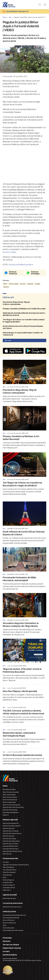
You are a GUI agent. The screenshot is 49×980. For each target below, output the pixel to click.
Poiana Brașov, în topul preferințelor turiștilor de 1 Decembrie (24, 334)
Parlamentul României (9, 923)
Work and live (7, 890)
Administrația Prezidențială (11, 918)
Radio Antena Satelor (9, 795)
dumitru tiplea (14, 284)
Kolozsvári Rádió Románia (11, 849)
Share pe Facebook (13, 273)
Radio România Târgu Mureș (11, 841)
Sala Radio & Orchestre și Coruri (12, 907)
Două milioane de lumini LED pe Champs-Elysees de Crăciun (24, 327)
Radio (5, 877)
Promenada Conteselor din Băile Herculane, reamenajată (24, 569)
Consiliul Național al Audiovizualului (13, 930)
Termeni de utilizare (11, 945)
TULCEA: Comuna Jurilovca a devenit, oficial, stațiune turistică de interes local (24, 714)
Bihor (5, 284)
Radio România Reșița (9, 839)
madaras (30, 284)
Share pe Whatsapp (35, 273)
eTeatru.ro (6, 815)
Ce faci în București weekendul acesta (24, 757)
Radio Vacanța (7, 854)
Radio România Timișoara (11, 844)
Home (5, 17)
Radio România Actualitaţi (11, 792)
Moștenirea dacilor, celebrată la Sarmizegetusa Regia (24, 736)
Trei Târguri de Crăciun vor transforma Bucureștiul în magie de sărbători (24, 321)
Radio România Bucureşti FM (11, 826)
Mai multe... (8, 341)
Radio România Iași (9, 836)
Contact (6, 951)
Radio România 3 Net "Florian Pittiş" (13, 807)
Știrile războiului (7, 875)
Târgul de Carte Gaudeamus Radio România (16, 865)
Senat (5, 925)
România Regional (8, 880)
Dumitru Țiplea (9, 252)
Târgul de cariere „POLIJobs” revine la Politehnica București (24, 660)
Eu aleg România (8, 882)
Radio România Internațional (11, 805)
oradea (37, 284)
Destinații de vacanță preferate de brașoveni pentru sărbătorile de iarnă (24, 314)
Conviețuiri (6, 862)
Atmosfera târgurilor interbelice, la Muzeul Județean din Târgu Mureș (24, 615)
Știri (10, 17)
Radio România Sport (9, 802)
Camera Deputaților (9, 928)
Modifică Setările (10, 955)
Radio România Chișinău (10, 810)
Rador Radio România (9, 898)
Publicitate (7, 938)
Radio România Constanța (11, 831)
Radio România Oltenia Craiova (12, 833)
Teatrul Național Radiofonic (11, 812)
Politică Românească (9, 872)
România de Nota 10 (9, 885)
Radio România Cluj (9, 828)
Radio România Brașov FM (11, 823)
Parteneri (7, 941)
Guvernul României (8, 920)
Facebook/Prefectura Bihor (21, 265)
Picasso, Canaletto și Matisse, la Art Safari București (24, 309)
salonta (6, 287)
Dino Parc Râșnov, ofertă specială (24, 693)
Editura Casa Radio (8, 867)
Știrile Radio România (9, 790)
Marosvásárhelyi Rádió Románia (12, 851)
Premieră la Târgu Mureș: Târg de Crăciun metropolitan (24, 303)
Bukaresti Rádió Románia (10, 846)
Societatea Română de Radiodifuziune (14, 915)
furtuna (23, 284)
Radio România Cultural (10, 797)
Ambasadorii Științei (9, 888)
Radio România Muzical (10, 800)
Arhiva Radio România (9, 870)
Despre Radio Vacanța (12, 948)
